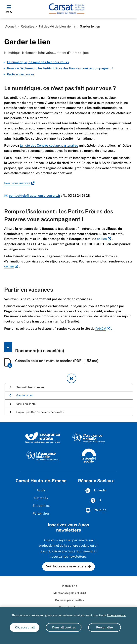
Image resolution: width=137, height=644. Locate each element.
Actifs (41, 490)
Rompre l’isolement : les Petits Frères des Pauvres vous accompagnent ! (60, 68)
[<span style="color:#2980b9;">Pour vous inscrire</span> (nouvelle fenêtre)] (20, 183)
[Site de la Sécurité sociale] (89, 455)
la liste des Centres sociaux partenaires (49, 145)
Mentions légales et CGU (70, 593)
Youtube (96, 510)
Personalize (105, 627)
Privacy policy (116, 615)
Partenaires (41, 513)
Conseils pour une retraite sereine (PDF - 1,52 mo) (57, 361)
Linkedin (96, 491)
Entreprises (41, 506)
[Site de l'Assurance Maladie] (43, 455)
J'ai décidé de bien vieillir (57, 26)
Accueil (11, 26)
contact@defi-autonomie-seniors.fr (35, 196)
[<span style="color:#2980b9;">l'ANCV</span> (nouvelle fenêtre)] (103, 329)
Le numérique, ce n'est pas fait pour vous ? (38, 62)
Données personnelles (69, 600)
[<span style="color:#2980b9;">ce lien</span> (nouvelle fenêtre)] (104, 239)
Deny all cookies (64, 627)
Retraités (27, 26)
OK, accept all (25, 627)
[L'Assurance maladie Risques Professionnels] (89, 437)
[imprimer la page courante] (71, 378)
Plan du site (69, 586)
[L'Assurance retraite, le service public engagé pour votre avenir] (43, 437)
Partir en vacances (21, 74)
